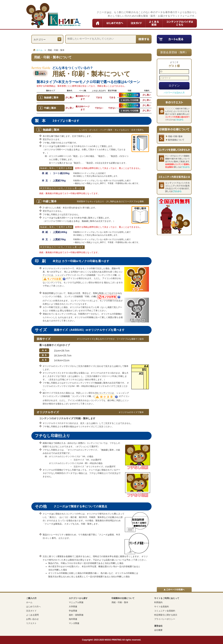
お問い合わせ (32, 619)
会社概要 (158, 630)
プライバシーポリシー (165, 619)
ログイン (174, 86)
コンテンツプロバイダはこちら (180, 23)
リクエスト (31, 623)
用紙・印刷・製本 (120, 602)
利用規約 (158, 602)
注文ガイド (136, 23)
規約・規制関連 (76, 615)
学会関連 (73, 611)
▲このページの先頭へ (174, 589)
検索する (144, 39)
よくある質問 (154, 23)
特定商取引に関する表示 (166, 615)
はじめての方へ (115, 23)
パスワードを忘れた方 (174, 93)
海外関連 (73, 619)
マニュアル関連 (76, 602)
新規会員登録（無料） (174, 52)
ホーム (98, 23)
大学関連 (73, 607)
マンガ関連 (74, 623)
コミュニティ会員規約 (165, 611)
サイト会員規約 (162, 607)
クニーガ (53, 15)
